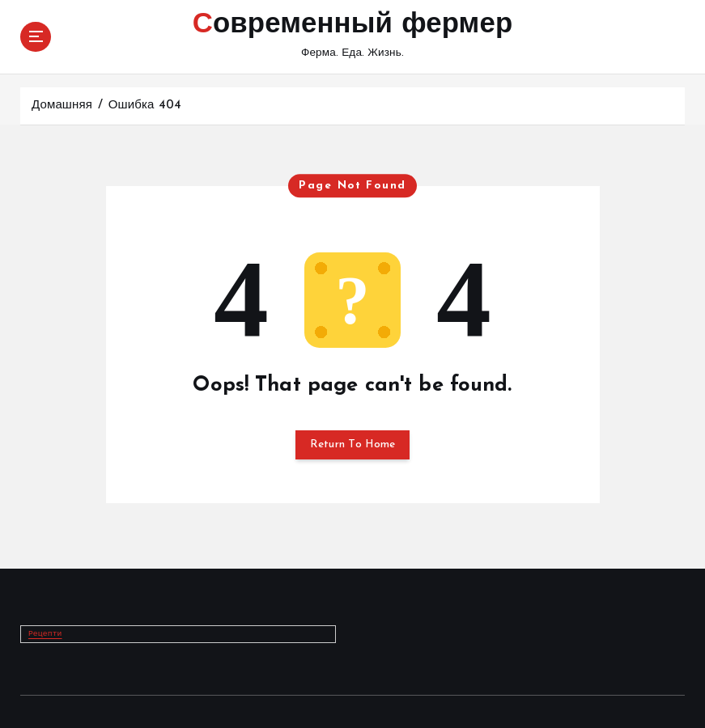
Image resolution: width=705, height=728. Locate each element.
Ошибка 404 (145, 106)
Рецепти (45, 634)
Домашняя (62, 106)
